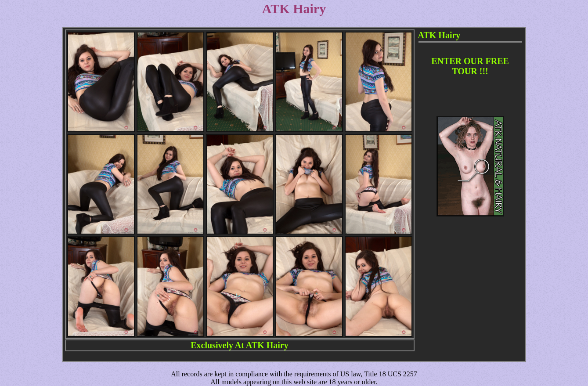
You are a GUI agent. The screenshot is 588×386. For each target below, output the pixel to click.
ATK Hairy (267, 345)
